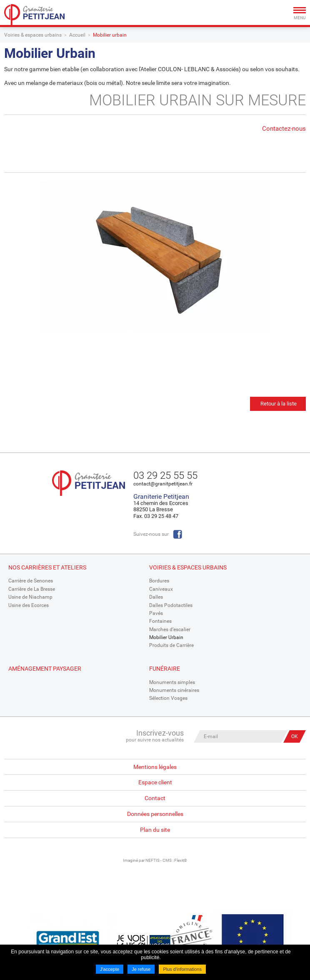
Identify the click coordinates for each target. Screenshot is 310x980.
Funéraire (165, 669)
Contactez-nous (284, 129)
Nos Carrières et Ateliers (47, 567)
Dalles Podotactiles (171, 605)
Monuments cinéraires (174, 690)
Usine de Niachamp (30, 597)
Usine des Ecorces (29, 605)
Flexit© (181, 860)
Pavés (156, 613)
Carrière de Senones (31, 581)
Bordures (159, 581)
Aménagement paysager (45, 669)
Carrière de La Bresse (32, 589)
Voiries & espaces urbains (33, 35)
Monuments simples (172, 682)
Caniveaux (161, 589)
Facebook (177, 534)
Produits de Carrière (171, 645)
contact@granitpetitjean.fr (163, 484)
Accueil (77, 35)
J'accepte (110, 969)
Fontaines (160, 621)
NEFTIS (152, 860)
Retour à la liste (279, 404)
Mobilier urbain (110, 35)
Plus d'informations (182, 969)
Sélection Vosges (168, 698)
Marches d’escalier (170, 629)
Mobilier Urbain (166, 637)
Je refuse (141, 969)
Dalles (156, 597)
